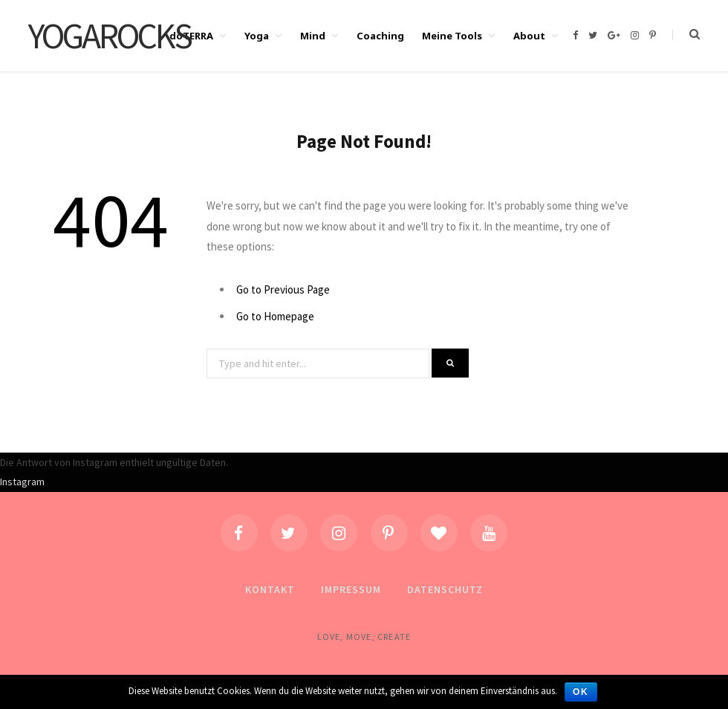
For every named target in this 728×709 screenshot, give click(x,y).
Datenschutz (445, 589)
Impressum (351, 589)
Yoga (257, 36)
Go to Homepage (275, 316)
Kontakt (270, 589)
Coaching (380, 36)
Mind (313, 36)
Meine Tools (452, 36)
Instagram (22, 482)
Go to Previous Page (283, 289)
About (529, 36)
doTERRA (191, 36)
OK (581, 692)
